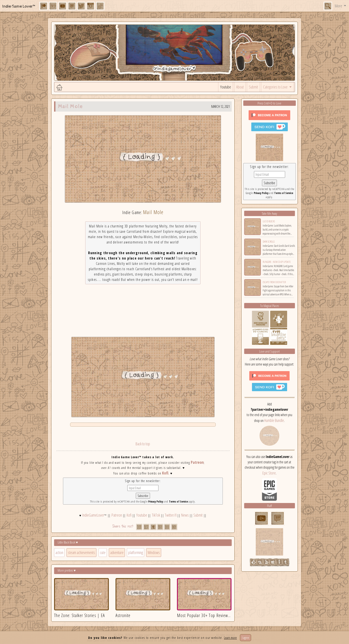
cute (103, 552)
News (185, 515)
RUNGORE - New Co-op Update (277, 262)
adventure (117, 552)
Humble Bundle (274, 420)
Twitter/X (171, 515)
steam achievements (81, 552)
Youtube (226, 87)
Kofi (165, 473)
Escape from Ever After (274, 282)
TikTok (156, 515)
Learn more (230, 638)
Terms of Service (178, 502)
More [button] (339, 6)
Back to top (143, 444)
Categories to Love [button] (276, 87)
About (240, 87)
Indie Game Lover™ (19, 6)
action (59, 552)
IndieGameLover (93, 515)
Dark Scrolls (269, 242)
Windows (154, 552)
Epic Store (269, 473)
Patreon (197, 462)
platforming (136, 552)
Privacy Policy (156, 502)
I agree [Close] (246, 638)
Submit (253, 87)
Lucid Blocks (269, 221)
